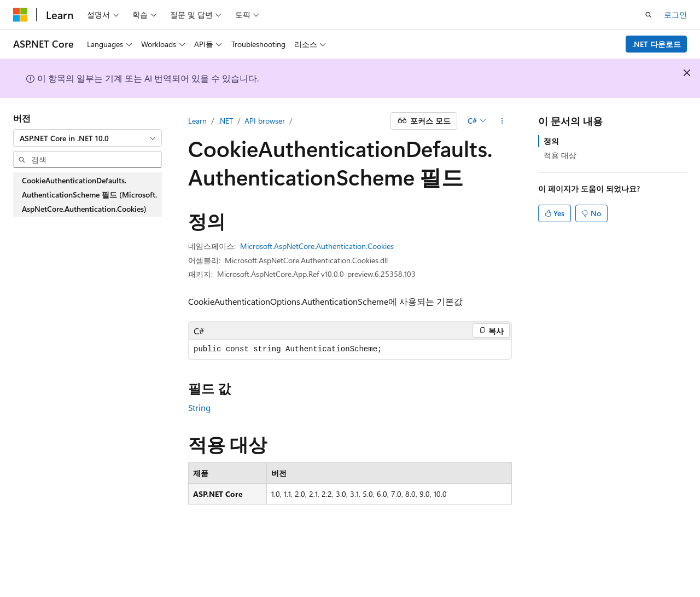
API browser (265, 121)
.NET (226, 121)
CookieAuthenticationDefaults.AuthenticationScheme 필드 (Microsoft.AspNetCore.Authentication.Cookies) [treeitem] (89, 194)
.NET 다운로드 (657, 44)
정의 (551, 141)
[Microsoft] (20, 15)
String (199, 407)
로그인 (675, 15)
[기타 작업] (502, 121)
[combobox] (87, 138)
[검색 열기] (649, 15)
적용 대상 (560, 155)
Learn (197, 121)
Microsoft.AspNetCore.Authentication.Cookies (317, 246)
